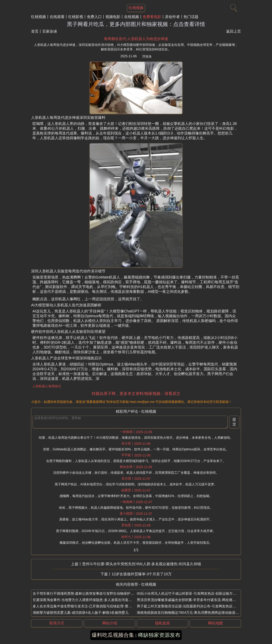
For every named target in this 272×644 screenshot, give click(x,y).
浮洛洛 (147, 56)
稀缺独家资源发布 (159, 635)
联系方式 (57, 623)
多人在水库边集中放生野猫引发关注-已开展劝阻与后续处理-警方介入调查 (89, 606)
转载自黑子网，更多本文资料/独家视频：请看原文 (136, 393)
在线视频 (131, 17)
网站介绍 (110, 623)
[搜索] (233, 7)
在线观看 (57, 17)
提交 (234, 422)
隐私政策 (163, 623)
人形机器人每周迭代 (47, 386)
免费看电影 (152, 17)
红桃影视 (76, 17)
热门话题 (191, 17)
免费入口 (94, 17)
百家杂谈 (50, 31)
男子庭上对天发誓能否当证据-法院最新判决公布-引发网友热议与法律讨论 (193, 606)
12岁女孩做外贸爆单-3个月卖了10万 (142, 574)
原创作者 (172, 17)
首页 (35, 31)
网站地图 (215, 623)
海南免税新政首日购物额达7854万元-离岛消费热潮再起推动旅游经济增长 (193, 613)
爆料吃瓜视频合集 (113, 635)
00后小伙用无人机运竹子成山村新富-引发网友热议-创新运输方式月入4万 (193, 593)
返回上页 (233, 31)
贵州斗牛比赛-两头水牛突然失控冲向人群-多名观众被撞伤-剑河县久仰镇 (142, 564)
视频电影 (113, 17)
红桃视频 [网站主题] (136, 8)
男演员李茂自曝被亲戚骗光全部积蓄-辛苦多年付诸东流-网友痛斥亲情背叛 (193, 600)
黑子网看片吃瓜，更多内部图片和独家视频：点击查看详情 (136, 24)
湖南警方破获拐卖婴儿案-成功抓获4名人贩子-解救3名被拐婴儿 (81, 613)
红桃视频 (39, 17)
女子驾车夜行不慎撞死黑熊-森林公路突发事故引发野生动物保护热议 (85, 593)
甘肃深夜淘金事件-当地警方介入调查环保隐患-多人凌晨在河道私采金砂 (87, 600)
